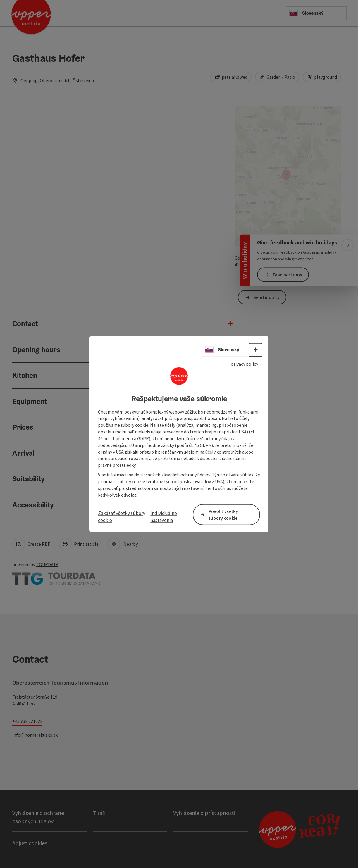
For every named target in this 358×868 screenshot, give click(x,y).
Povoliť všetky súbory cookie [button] (223, 514)
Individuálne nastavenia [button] (164, 516)
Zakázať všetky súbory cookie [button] (122, 516)
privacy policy (245, 364)
